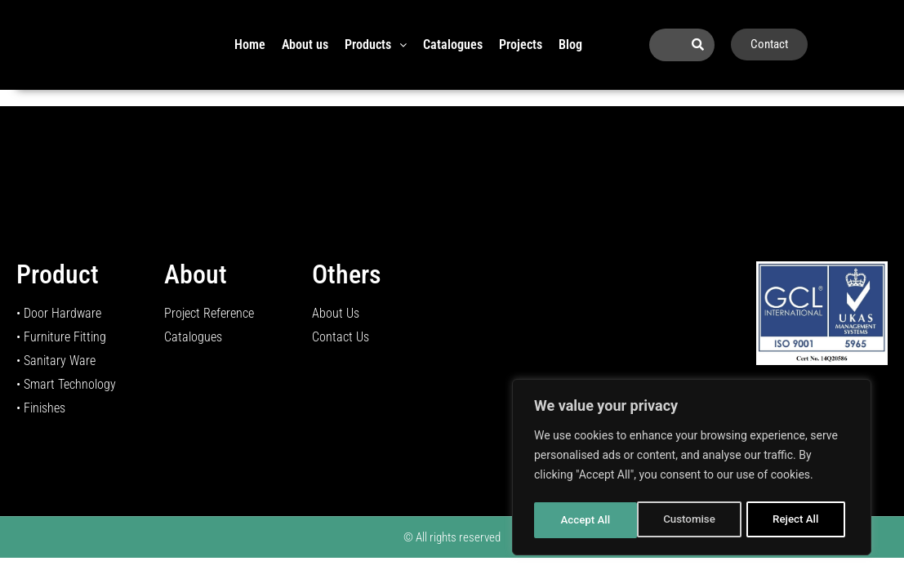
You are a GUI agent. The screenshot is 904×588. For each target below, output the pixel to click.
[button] (376, 45)
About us (305, 45)
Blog (570, 45)
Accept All (799, 520)
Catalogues (453, 45)
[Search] (698, 45)
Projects (521, 45)
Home (250, 45)
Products (376, 45)
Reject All (693, 520)
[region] (692, 470)
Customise (586, 520)
